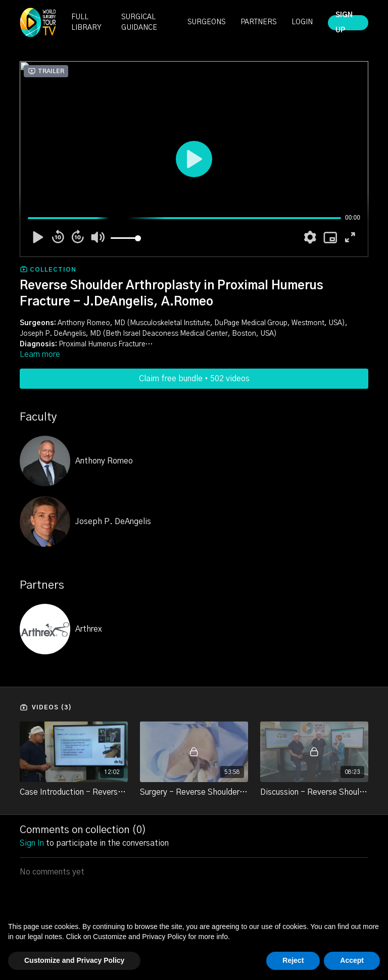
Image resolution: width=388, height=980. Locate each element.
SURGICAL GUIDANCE (139, 22)
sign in (32, 843)
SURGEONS (206, 22)
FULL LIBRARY (86, 22)
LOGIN (302, 22)
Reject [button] (293, 960)
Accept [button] (352, 960)
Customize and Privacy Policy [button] (74, 960)
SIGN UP (344, 23)
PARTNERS (258, 22)
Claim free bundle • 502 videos (194, 379)
